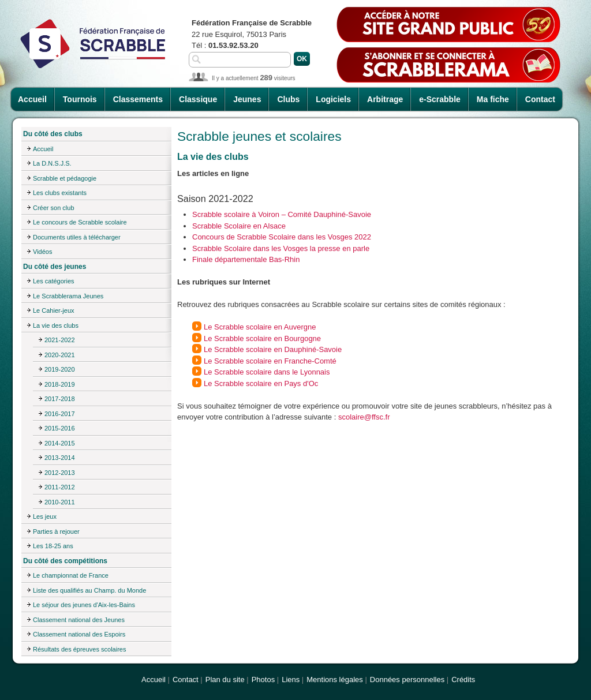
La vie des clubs (56, 325)
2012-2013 (60, 473)
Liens (291, 680)
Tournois (80, 99)
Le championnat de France (71, 575)
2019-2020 (60, 369)
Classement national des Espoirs (79, 634)
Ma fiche (493, 99)
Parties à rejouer (56, 531)
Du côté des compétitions (65, 561)
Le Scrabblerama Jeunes (68, 296)
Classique (198, 99)
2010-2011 (60, 502)
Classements (138, 99)
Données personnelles (407, 680)
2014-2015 (60, 443)
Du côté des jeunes (55, 267)
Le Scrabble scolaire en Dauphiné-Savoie (273, 349)
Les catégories (54, 281)
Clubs (288, 99)
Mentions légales (335, 680)
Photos (263, 680)
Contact (540, 99)
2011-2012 (60, 487)
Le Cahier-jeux (54, 310)
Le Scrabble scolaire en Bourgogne (262, 338)
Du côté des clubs (53, 134)
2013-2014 (60, 458)
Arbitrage (385, 99)
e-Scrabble (440, 99)
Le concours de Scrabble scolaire (80, 222)
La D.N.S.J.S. (52, 163)
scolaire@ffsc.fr (364, 417)
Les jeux (45, 516)
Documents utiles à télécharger (77, 237)
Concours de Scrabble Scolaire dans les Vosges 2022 (282, 237)
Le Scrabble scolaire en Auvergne (260, 327)
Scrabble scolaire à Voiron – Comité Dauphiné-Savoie (282, 214)
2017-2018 (60, 399)
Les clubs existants (60, 193)
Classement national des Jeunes (79, 620)
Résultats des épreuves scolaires (79, 649)
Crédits (463, 680)
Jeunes (247, 99)
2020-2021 (60, 355)
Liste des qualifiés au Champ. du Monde (89, 590)
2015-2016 (60, 428)
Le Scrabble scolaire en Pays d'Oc (261, 383)
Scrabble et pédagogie (65, 178)
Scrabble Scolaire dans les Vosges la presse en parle (281, 248)
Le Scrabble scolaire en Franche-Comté (270, 361)
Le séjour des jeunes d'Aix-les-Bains (84, 605)
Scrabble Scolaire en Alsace (239, 226)
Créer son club (54, 208)
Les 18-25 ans (53, 546)
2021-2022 (60, 340)
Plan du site (225, 680)
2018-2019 (60, 384)
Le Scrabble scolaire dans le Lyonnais (267, 372)
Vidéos (42, 252)
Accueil (32, 99)
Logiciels (333, 99)
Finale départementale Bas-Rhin (246, 259)
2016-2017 (60, 414)
